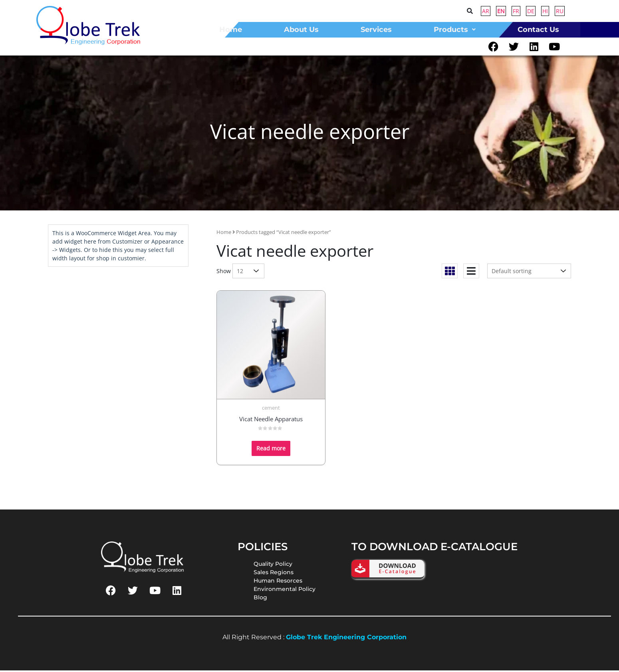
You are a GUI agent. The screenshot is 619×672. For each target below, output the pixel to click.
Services (376, 30)
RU (560, 11)
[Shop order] (529, 273)
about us (301, 30)
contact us (538, 30)
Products (455, 30)
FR (516, 11)
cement (271, 409)
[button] (454, 30)
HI (545, 11)
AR (486, 11)
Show (224, 273)
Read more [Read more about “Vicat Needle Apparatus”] (271, 450)
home (231, 30)
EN (501, 11)
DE (531, 11)
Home (224, 234)
